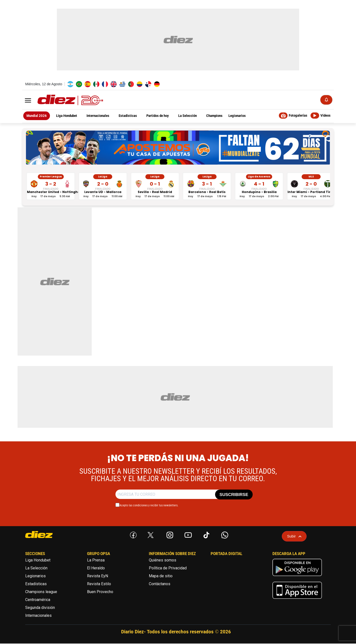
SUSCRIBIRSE (234, 495)
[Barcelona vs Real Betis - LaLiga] (207, 187)
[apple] (297, 600)
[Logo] (59, 100)
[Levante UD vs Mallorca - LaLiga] (103, 187)
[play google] (297, 577)
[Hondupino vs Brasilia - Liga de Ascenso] (259, 187)
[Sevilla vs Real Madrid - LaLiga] (155, 187)
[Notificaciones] (326, 100)
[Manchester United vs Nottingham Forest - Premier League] (51, 187)
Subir (294, 537)
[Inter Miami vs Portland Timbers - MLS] (311, 187)
